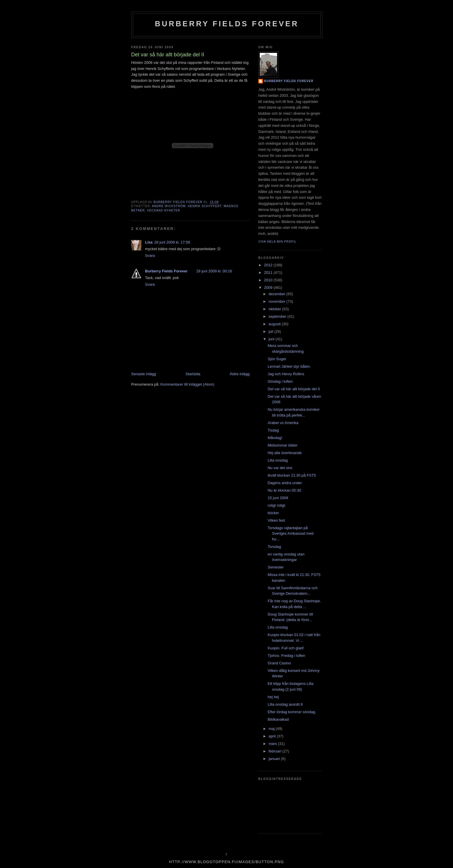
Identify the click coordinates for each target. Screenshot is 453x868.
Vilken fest (276, 520)
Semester (276, 567)
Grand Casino (279, 663)
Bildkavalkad (278, 719)
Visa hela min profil (277, 242)
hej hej (273, 697)
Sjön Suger (277, 359)
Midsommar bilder (282, 445)
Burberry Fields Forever (227, 24)
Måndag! (275, 438)
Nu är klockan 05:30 (284, 490)
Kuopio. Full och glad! (286, 648)
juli (272, 331)
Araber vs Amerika (283, 423)
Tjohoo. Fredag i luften (286, 656)
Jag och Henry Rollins (286, 374)
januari (275, 759)
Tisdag (273, 430)
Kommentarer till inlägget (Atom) (187, 384)
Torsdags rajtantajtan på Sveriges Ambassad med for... (290, 534)
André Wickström (169, 206)
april (273, 736)
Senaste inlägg (144, 374)
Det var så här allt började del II (294, 389)
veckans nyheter (164, 210)
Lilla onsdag (277, 460)
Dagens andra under (285, 483)
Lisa (149, 242)
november (277, 301)
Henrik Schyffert (205, 206)
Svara (150, 255)
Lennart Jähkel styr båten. (289, 366)
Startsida (193, 374)
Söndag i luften (280, 381)
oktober (275, 309)
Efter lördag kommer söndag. (292, 712)
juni (272, 339)
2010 (269, 280)
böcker (273, 513)
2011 (269, 273)
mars (273, 744)
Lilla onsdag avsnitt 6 (285, 704)
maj (272, 729)
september (278, 316)
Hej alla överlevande (285, 453)
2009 (269, 288)
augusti (275, 324)
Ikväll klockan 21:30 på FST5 (292, 475)
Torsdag (274, 547)
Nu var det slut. (280, 468)
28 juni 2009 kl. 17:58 (172, 242)
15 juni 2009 (278, 498)
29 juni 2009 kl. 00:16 (214, 271)
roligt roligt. (277, 505)
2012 (269, 265)
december (277, 294)
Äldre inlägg (240, 374)
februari (276, 751)
